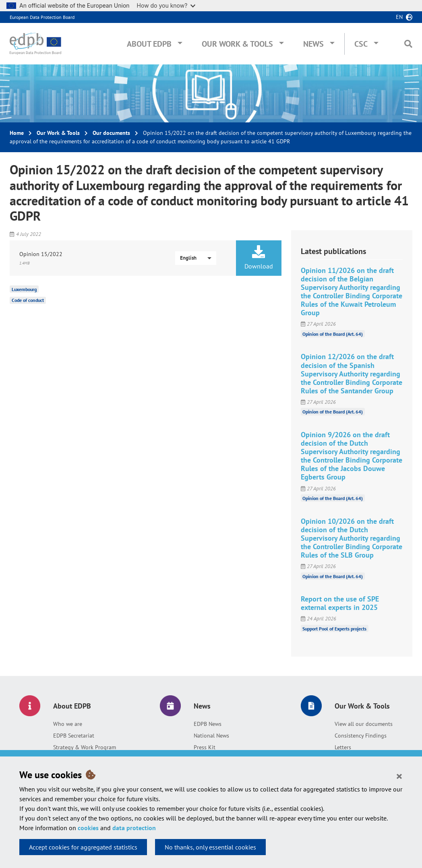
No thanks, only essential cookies (210, 847)
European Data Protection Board (42, 17)
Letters (343, 747)
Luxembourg (24, 289)
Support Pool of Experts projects (334, 628)
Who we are (68, 724)
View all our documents (364, 724)
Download (259, 258)
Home (17, 133)
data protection (134, 828)
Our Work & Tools (237, 44)
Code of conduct (28, 300)
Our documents (111, 133)
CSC (361, 44)
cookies (88, 828)
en (399, 17)
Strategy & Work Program (85, 747)
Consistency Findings (361, 736)
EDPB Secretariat (74, 736)
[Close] (399, 776)
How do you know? (166, 5)
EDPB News (208, 724)
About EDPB (149, 44)
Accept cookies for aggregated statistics (83, 847)
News (313, 44)
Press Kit (205, 747)
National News (211, 736)
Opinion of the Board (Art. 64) (333, 334)
